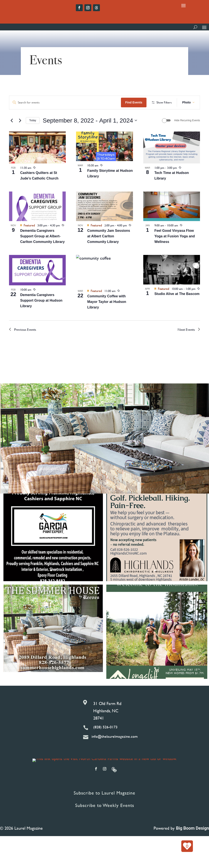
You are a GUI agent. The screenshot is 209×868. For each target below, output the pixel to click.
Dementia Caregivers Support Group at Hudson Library (41, 314)
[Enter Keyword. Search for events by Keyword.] (66, 103)
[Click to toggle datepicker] (90, 135)
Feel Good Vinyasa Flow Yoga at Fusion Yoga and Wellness (175, 250)
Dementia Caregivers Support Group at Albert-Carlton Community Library (42, 250)
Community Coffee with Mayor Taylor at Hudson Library (107, 316)
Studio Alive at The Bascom (177, 308)
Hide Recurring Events (187, 134)
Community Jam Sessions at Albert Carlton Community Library (109, 250)
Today (33, 134)
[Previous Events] (12, 135)
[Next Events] (20, 135)
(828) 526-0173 (105, 741)
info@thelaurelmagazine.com (115, 751)
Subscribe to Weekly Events (105, 819)
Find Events (135, 102)
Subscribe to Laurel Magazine (104, 807)
